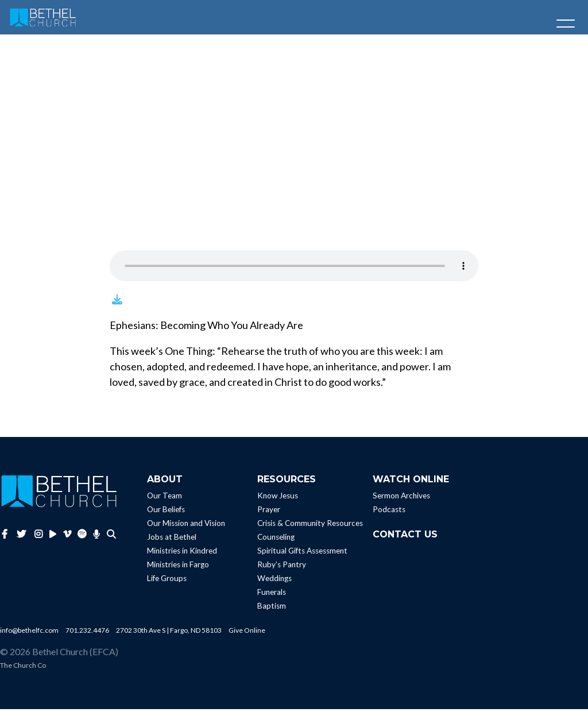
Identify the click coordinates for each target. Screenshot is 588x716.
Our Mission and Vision (186, 530)
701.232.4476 (87, 637)
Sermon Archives (401, 502)
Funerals (272, 599)
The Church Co (23, 672)
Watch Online (411, 486)
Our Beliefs (166, 516)
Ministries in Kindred (182, 558)
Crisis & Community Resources (310, 530)
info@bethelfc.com (29, 637)
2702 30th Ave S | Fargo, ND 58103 (169, 637)
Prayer (269, 516)
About (165, 486)
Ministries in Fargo (178, 571)
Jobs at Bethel (172, 544)
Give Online (247, 637)
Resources (287, 486)
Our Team (165, 502)
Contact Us (405, 541)
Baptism (272, 613)
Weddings (274, 585)
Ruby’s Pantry (282, 571)
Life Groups (167, 585)
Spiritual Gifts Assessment (302, 558)
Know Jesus (278, 502)
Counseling (276, 544)
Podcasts (389, 516)
